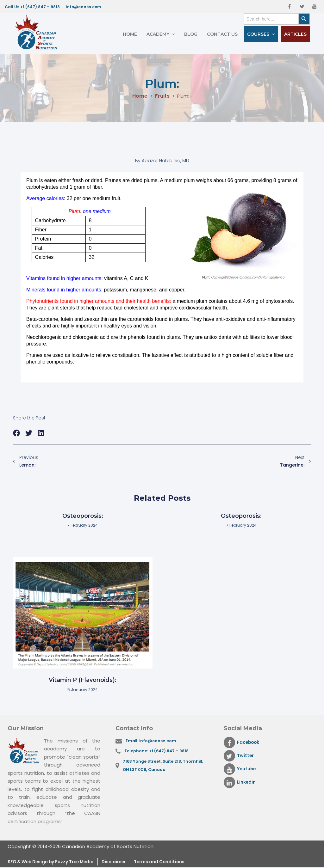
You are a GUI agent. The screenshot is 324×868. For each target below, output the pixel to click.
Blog (191, 34)
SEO (13, 862)
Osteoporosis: (83, 516)
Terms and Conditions (177, 862)
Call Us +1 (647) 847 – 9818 (32, 7)
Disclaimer (127, 862)
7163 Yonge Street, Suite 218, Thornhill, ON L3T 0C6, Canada (165, 768)
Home (130, 34)
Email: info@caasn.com (153, 741)
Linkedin (241, 782)
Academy (158, 34)
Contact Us (222, 34)
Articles (295, 34)
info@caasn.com (84, 7)
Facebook (243, 743)
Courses (258, 34)
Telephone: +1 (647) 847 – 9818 (158, 752)
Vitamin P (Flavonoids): (83, 680)
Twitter (239, 756)
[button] (17, 433)
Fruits (162, 96)
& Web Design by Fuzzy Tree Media (62, 862)
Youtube (241, 769)
